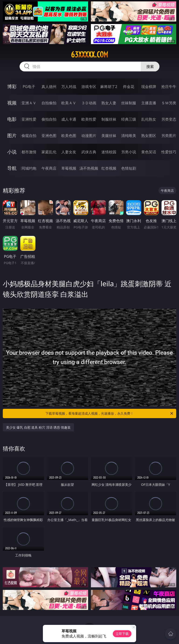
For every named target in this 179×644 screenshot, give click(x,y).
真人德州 (49, 87)
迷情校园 (109, 152)
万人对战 (69, 87)
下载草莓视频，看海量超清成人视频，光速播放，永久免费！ (110, 413)
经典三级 (129, 119)
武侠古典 (89, 152)
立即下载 (122, 634)
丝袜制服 (129, 103)
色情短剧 (129, 168)
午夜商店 (49, 168)
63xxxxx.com (89, 55)
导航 (12, 168)
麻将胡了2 (109, 87)
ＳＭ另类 (169, 103)
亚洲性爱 (29, 119)
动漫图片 (89, 136)
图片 (12, 135)
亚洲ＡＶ (29, 103)
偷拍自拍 (49, 119)
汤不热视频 (89, 168)
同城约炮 (29, 168)
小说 (12, 152)
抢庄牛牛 (169, 87)
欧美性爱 (89, 119)
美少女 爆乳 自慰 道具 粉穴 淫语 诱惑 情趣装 (38, 427)
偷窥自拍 (29, 136)
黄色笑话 (149, 152)
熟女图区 (149, 136)
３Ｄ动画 (89, 103)
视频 (12, 103)
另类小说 (129, 152)
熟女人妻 (109, 103)
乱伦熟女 (149, 119)
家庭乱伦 (49, 152)
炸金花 (129, 87)
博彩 (12, 86)
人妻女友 (69, 152)
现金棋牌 (149, 87)
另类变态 (169, 119)
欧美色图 (69, 136)
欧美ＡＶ (69, 103)
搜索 (150, 66)
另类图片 (169, 136)
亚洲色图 (49, 136)
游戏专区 (89, 87)
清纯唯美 (129, 136)
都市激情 (29, 152)
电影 (12, 119)
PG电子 (29, 87)
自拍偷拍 (49, 103)
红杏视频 (109, 168)
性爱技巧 (169, 152)
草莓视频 (69, 168)
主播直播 (149, 103)
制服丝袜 (109, 119)
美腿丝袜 (109, 136)
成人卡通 (69, 119)
